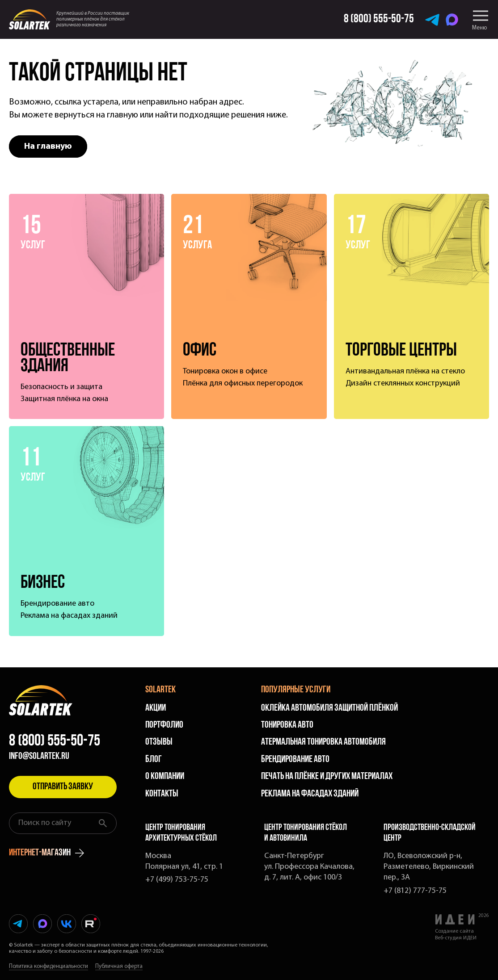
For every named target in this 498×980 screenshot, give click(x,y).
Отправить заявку (63, 787)
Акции (156, 708)
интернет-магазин (46, 853)
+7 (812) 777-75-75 (415, 891)
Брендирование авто (295, 760)
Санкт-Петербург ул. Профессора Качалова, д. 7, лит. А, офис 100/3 (309, 867)
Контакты (162, 794)
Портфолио (164, 725)
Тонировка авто (287, 725)
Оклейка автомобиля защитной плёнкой (329, 708)
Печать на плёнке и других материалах (327, 777)
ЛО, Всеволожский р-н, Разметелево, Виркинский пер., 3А (429, 867)
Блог (154, 760)
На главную (48, 147)
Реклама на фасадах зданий (310, 794)
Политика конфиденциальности (49, 966)
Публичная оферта (119, 966)
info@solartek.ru (39, 757)
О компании (165, 777)
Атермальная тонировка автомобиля (323, 742)
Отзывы (159, 742)
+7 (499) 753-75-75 (177, 880)
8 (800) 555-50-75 (55, 741)
